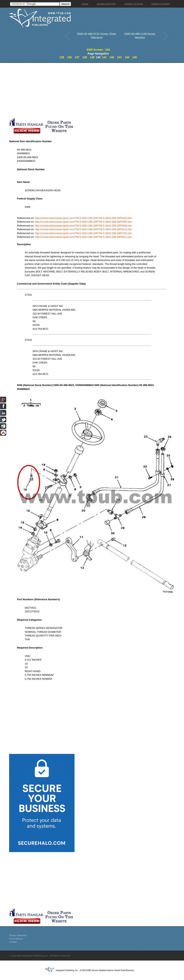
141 (104, 57)
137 (77, 57)
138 (85, 57)
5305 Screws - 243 (98, 50)
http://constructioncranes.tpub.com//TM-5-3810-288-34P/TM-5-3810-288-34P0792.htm (83, 233)
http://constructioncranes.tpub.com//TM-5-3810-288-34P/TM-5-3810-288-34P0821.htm (83, 237)
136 (69, 57)
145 (134, 57)
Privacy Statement (18, 935)
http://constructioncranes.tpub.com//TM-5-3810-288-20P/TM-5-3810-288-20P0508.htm (83, 226)
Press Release (16, 939)
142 (112, 57)
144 (127, 57)
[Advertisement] (92, 90)
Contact (13, 942)
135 (62, 57)
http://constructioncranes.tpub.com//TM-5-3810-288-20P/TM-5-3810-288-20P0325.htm (83, 218)
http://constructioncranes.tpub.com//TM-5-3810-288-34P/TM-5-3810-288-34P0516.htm (83, 229)
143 (119, 57)
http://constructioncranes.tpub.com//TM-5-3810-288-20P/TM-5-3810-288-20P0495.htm (83, 222)
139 (92, 57)
